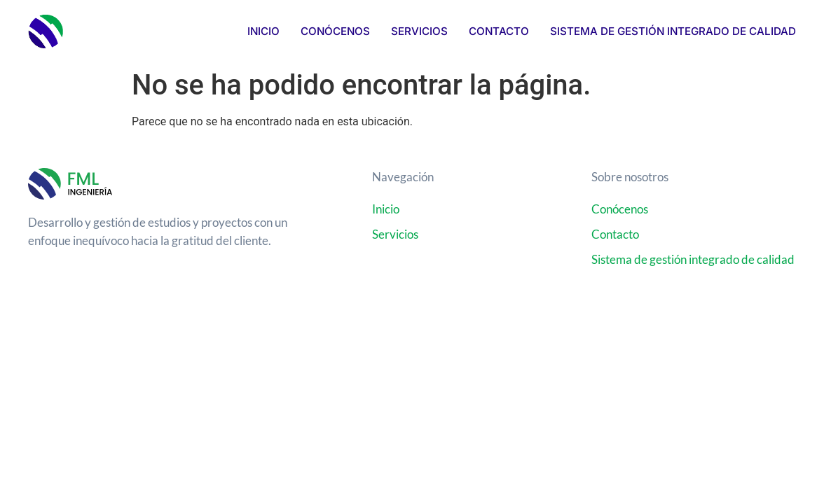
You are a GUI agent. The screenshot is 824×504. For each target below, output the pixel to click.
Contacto (499, 31)
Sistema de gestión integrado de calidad (693, 259)
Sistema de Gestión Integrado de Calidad (673, 31)
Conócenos (335, 31)
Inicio (263, 31)
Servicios (419, 31)
